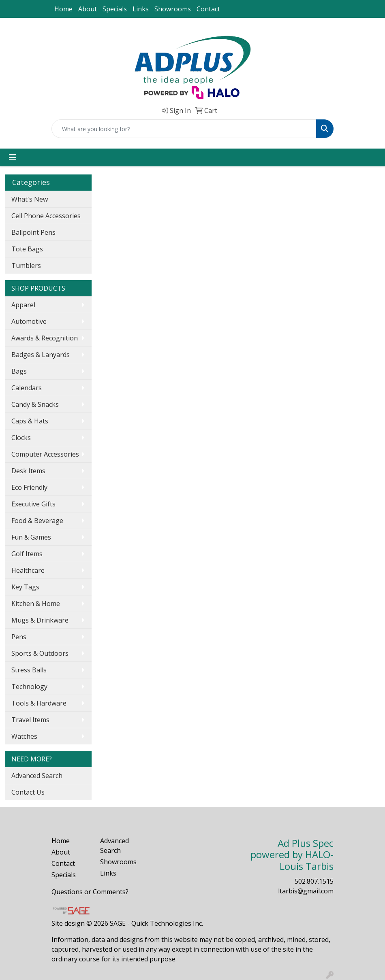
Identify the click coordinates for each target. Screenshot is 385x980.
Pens (19, 637)
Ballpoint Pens (33, 232)
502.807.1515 (314, 881)
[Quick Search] (184, 129)
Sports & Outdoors (40, 653)
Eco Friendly (29, 487)
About (88, 9)
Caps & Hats (30, 421)
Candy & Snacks (35, 404)
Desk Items (28, 471)
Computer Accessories (45, 454)
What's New (30, 199)
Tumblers (26, 266)
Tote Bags (27, 249)
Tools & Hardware (39, 703)
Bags (19, 371)
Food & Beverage (37, 521)
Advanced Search (37, 776)
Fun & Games (31, 537)
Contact (208, 9)
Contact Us (28, 792)
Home (63, 9)
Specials (115, 9)
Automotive (29, 321)
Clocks (21, 438)
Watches (24, 736)
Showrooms (173, 9)
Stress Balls (29, 670)
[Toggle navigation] (13, 157)
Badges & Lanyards (41, 355)
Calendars (27, 388)
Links (141, 9)
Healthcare (28, 570)
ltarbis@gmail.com (306, 891)
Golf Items (27, 554)
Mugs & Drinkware (40, 620)
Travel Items (30, 720)
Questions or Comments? (90, 892)
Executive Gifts (33, 504)
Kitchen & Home (36, 604)
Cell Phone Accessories (46, 216)
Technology (29, 687)
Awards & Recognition (45, 338)
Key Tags (25, 587)
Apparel (23, 305)
